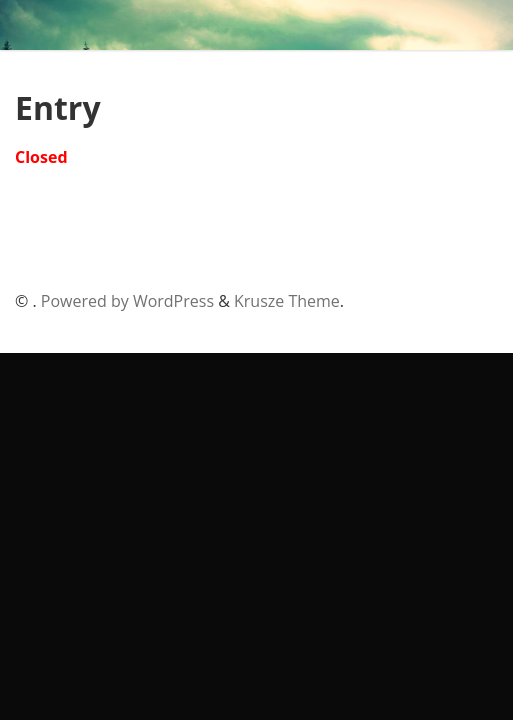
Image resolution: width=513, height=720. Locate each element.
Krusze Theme (287, 301)
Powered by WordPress (127, 301)
